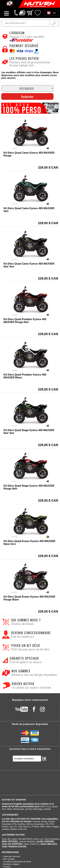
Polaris (5, 827)
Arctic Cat (22, 829)
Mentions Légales (11, 864)
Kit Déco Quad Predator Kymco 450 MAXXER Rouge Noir (25, 321)
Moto (10, 809)
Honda (44, 821)
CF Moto (35, 827)
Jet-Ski (28, 809)
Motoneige (38, 809)
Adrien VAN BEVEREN (22, 839)
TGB (20, 827)
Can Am (13, 827)
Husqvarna (39, 824)
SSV (4, 809)
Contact (7, 867)
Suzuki (51, 821)
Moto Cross (46, 806)
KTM (14, 824)
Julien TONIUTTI (31, 844)
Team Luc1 (39, 839)
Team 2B (6, 839)
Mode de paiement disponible (30, 724)
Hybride (47, 809)
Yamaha (36, 821)
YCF (51, 824)
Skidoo (13, 829)
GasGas (21, 824)
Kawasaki (6, 824)
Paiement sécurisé (12, 856)
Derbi (48, 827)
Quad (55, 806)
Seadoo (5, 829)
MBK (42, 827)
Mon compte (9, 859)
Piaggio (55, 827)
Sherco (30, 824)
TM (47, 824)
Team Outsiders (52, 839)
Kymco (27, 827)
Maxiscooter (19, 809)
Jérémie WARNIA (27, 841)
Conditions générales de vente (17, 862)
